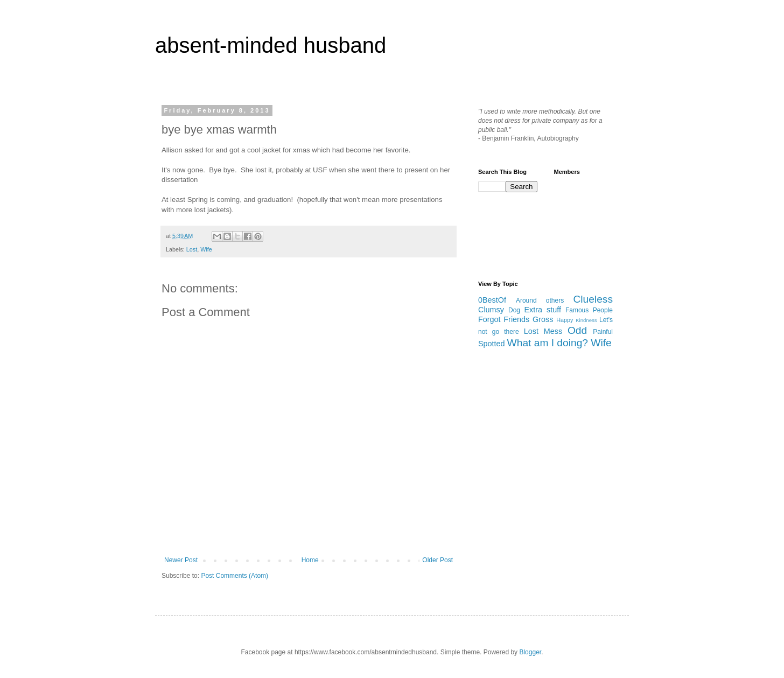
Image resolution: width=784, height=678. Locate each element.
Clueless (593, 299)
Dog (514, 310)
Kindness (586, 320)
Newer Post (181, 560)
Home (310, 560)
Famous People (589, 310)
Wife (206, 249)
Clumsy (491, 310)
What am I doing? (548, 343)
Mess (553, 331)
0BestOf (492, 300)
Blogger (530, 652)
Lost (192, 249)
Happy (565, 320)
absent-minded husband (271, 45)
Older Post (437, 560)
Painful (603, 332)
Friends (516, 319)
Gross (543, 319)
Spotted (492, 344)
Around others (540, 300)
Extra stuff (542, 310)
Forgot (489, 319)
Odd (577, 330)
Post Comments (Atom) (234, 576)
